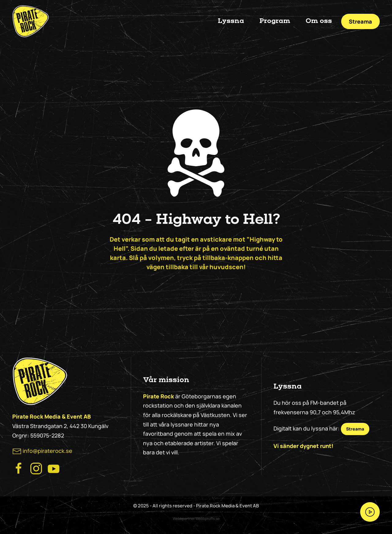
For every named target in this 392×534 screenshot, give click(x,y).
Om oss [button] (319, 21)
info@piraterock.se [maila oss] (47, 451)
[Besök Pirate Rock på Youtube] (54, 468)
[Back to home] (31, 21)
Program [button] (275, 21)
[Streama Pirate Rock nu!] (370, 512)
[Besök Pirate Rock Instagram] (36, 468)
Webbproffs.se (207, 519)
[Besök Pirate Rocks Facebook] (19, 468)
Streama (360, 21)
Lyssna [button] (231, 21)
